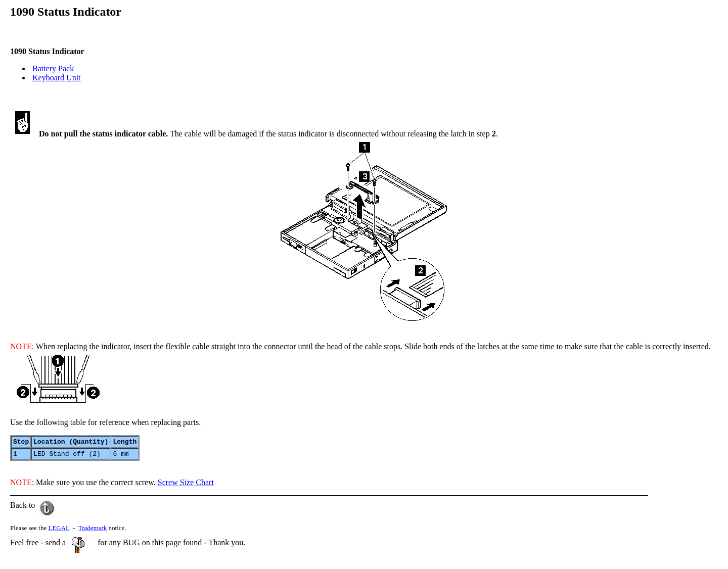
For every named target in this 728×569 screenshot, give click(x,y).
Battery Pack (53, 68)
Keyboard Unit (57, 78)
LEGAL (59, 531)
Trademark (93, 531)
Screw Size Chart (186, 485)
